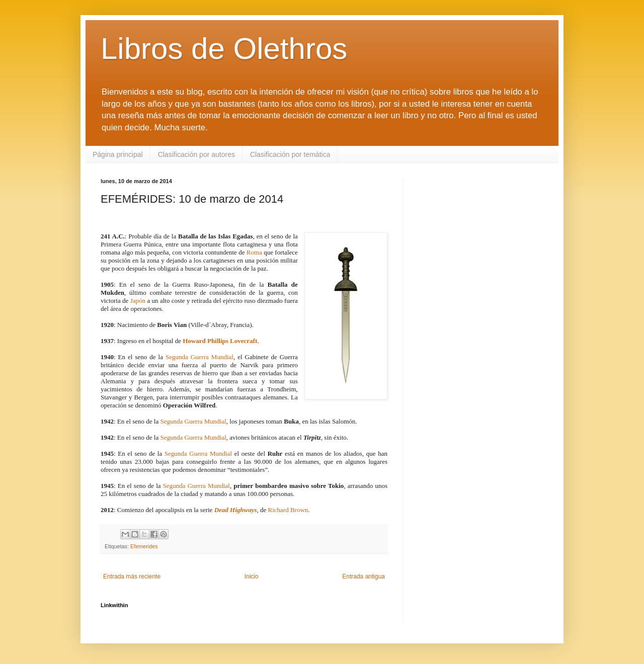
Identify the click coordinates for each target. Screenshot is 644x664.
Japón (138, 301)
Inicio (252, 576)
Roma (254, 252)
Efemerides (144, 546)
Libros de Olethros (224, 49)
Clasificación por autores (196, 154)
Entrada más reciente (132, 576)
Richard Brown (288, 510)
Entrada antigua (364, 576)
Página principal (118, 154)
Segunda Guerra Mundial (199, 357)
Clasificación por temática (290, 154)
